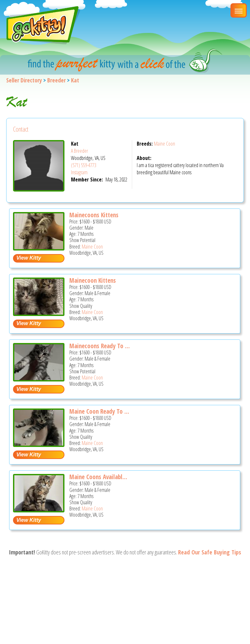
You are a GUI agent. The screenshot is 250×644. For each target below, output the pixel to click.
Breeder (56, 80)
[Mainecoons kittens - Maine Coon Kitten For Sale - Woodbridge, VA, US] (39, 248)
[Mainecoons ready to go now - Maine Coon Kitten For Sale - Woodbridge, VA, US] (39, 379)
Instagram (79, 172)
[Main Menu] (239, 10)
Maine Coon (165, 144)
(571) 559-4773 (83, 165)
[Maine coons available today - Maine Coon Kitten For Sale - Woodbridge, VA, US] (39, 510)
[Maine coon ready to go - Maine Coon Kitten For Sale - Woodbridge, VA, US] (39, 444)
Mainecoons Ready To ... (100, 346)
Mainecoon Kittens (93, 280)
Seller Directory (24, 80)
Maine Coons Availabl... (98, 477)
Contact (21, 129)
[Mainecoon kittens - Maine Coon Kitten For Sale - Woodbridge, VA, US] (39, 314)
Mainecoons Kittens (94, 215)
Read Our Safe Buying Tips (210, 552)
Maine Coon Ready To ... (99, 411)
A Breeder (79, 151)
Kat (75, 80)
